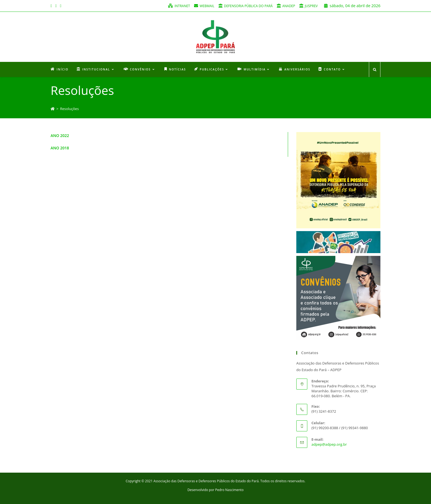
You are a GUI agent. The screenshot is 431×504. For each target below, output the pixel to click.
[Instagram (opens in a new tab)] (56, 6)
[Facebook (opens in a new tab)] (52, 6)
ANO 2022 (60, 135)
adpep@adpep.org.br (329, 444)
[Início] (53, 109)
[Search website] (375, 70)
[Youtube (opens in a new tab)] (61, 6)
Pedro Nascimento (229, 490)
